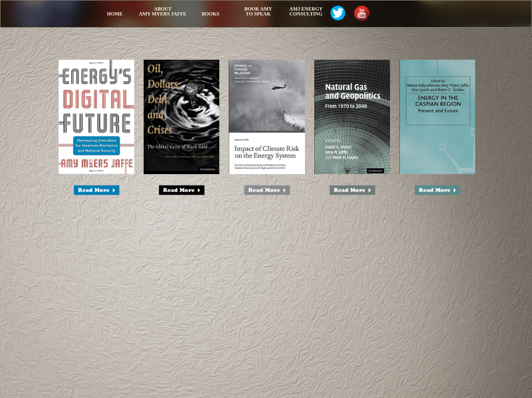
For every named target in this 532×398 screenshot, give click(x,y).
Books (210, 14)
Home (115, 14)
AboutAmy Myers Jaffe (162, 11)
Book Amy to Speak (258, 11)
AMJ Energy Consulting (306, 11)
